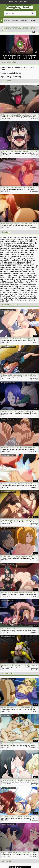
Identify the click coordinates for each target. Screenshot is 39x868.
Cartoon (21, 2)
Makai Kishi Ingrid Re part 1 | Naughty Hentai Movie (19, 224)
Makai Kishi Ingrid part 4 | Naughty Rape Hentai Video (20, 187)
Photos (7, 20)
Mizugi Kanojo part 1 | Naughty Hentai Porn (16, 816)
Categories (24, 20)
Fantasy (8, 77)
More (33, 20)
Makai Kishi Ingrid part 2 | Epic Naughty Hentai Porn (19, 151)
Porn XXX (27, 2)
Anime (16, 2)
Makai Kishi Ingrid (15, 73)
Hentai (11, 2)
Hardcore (17, 77)
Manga (15, 20)
